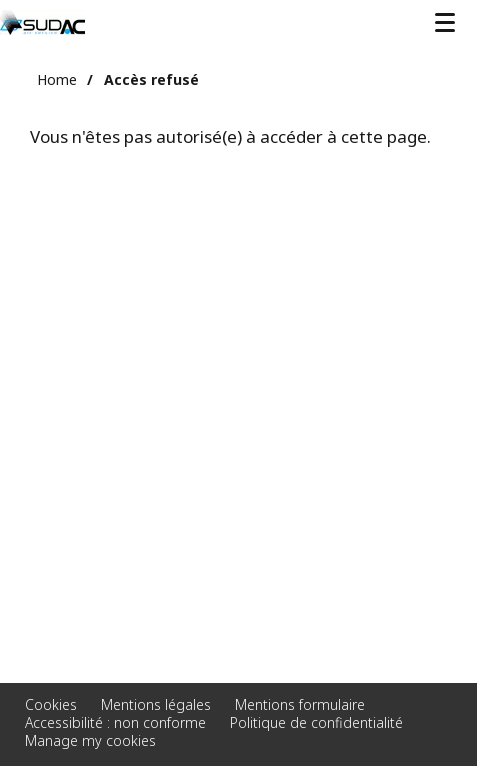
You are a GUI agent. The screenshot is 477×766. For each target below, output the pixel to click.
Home (57, 79)
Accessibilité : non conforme (115, 722)
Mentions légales (156, 704)
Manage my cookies (90, 740)
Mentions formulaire (300, 704)
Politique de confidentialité (316, 722)
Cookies (51, 704)
